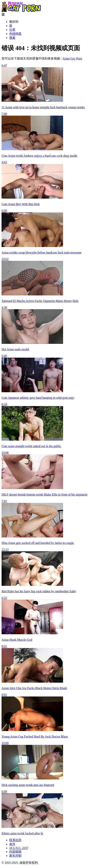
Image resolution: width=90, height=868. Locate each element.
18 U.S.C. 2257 (19, 848)
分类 (12, 30)
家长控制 (15, 856)
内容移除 (15, 852)
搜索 (12, 38)
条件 (12, 844)
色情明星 (15, 34)
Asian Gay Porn (72, 58)
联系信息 (15, 840)
